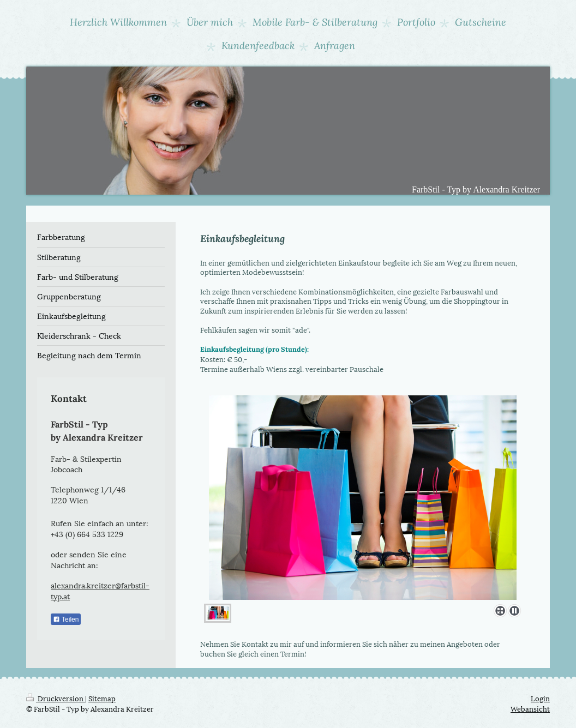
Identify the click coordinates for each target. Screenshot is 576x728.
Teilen (66, 619)
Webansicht (530, 708)
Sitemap (102, 698)
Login (540, 698)
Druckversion (56, 698)
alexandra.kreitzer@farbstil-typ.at (100, 590)
